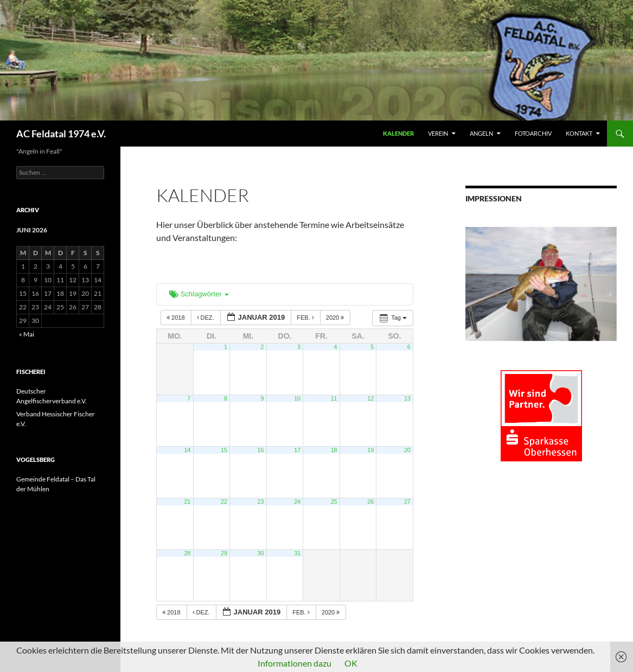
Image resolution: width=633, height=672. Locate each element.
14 (187, 450)
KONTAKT (579, 133)
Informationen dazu (295, 663)
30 (261, 553)
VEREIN (438, 133)
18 (334, 450)
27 (407, 502)
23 (261, 502)
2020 (336, 318)
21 (187, 502)
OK (351, 663)
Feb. (306, 318)
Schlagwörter (199, 294)
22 (224, 502)
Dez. (206, 318)
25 (334, 502)
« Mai (27, 334)
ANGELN (481, 133)
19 (370, 450)
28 (187, 553)
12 (370, 398)
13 (407, 398)
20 (407, 450)
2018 (177, 318)
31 (297, 553)
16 (261, 450)
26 (370, 502)
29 (224, 553)
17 (297, 450)
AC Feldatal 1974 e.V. (61, 134)
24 (297, 502)
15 (224, 450)
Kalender (398, 133)
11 (334, 398)
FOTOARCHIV (533, 133)
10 (297, 398)
